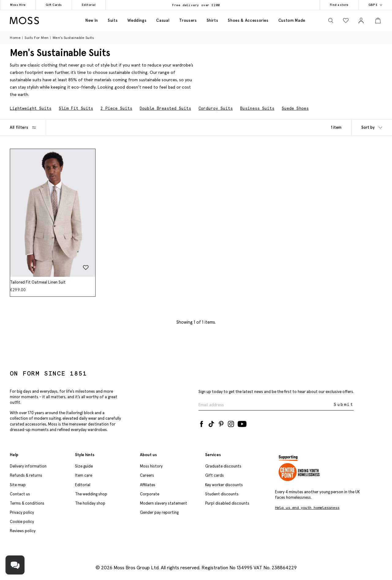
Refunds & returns (26, 475)
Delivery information (28, 466)
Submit (344, 404)
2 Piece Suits (116, 108)
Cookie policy (22, 522)
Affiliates (148, 485)
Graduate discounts (223, 466)
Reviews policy (23, 531)
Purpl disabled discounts (227, 503)
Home (15, 38)
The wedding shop (91, 494)
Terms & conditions (27, 503)
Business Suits (257, 108)
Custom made (292, 20)
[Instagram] (231, 423)
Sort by (372, 127)
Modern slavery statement (164, 503)
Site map (18, 485)
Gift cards (215, 475)
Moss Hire (18, 5)
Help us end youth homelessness (307, 507)
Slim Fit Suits (76, 108)
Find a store (339, 5)
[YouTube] (242, 423)
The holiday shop (90, 503)
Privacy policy (22, 512)
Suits (113, 20)
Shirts (213, 20)
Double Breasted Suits (165, 108)
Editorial (89, 5)
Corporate (150, 494)
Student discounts (222, 494)
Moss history (151, 466)
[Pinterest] (221, 423)
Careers (147, 475)
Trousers (188, 20)
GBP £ (375, 5)
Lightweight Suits (31, 108)
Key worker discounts (224, 485)
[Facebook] (202, 423)
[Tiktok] (211, 423)
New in (92, 20)
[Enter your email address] (266, 405)
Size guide (84, 466)
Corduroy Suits (216, 108)
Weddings (137, 20)
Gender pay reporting (159, 512)
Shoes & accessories (248, 20)
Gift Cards (54, 5)
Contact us (20, 494)
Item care (84, 475)
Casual (163, 20)
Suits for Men (37, 38)
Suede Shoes (295, 108)
